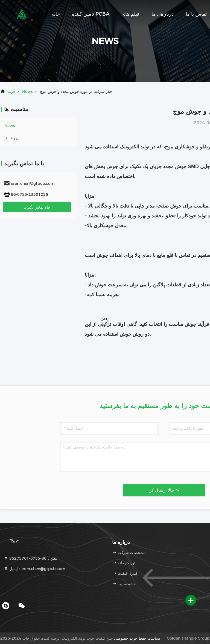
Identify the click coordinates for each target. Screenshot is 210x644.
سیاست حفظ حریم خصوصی (137, 638)
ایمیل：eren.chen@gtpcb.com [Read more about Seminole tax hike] (35, 569)
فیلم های (130, 14)
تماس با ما (196, 14)
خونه (12, 91)
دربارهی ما (163, 14)
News (27, 91)
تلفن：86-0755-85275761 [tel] (31, 558)
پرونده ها (11, 138)
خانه (56, 14)
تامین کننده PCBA (91, 14)
